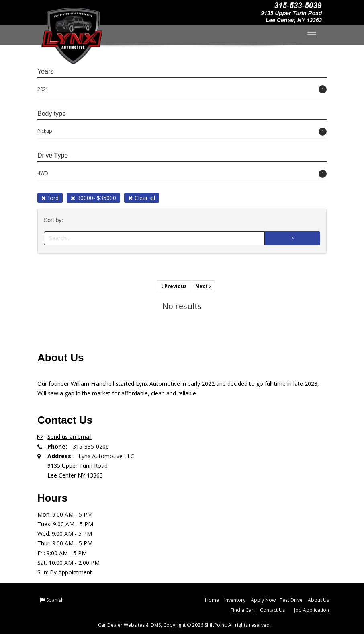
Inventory (235, 600)
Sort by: (55, 220)
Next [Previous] (203, 286)
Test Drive (291, 600)
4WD (182, 174)
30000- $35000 (93, 198)
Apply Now (263, 600)
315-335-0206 (91, 446)
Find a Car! (243, 610)
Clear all (142, 198)
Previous (174, 286)
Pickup (182, 132)
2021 (182, 89)
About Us (318, 600)
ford (50, 198)
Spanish (55, 600)
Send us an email (70, 437)
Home (212, 600)
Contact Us (272, 610)
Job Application (312, 610)
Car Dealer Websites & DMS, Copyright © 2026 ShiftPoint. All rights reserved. (184, 625)
